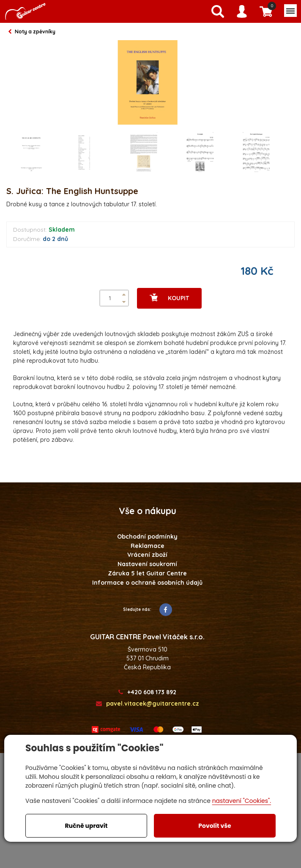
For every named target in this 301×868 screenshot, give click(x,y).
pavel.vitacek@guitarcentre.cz (148, 704)
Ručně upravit (86, 826)
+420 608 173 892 (147, 692)
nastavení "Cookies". (242, 801)
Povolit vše (215, 826)
